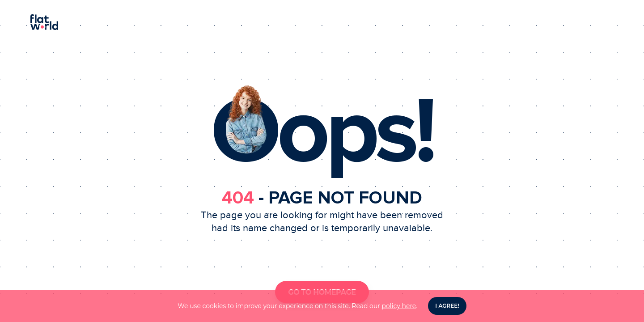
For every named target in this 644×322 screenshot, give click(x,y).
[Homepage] (322, 22)
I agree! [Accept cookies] (447, 306)
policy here (399, 306)
